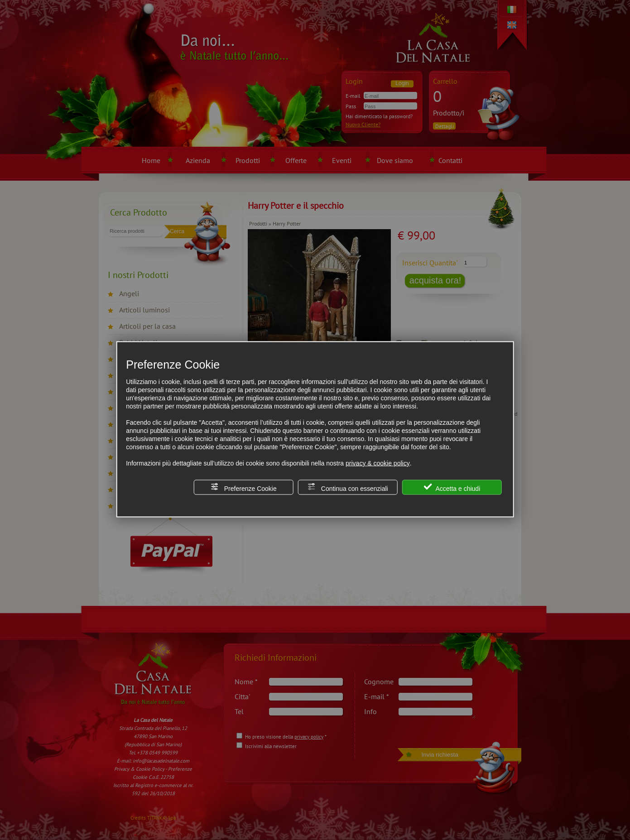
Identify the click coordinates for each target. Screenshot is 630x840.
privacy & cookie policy (378, 463)
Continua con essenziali (348, 487)
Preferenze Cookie (244, 487)
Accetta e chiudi (452, 487)
